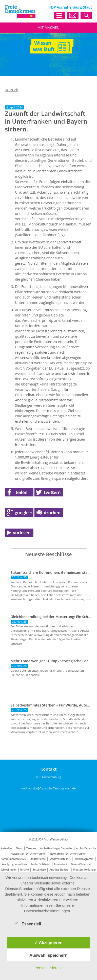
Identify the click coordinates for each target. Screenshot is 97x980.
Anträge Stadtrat (59, 870)
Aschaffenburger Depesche (56, 848)
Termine (31, 848)
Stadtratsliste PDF (60, 859)
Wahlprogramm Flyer (15, 864)
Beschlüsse (39, 870)
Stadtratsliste (38, 859)
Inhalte (24, 870)
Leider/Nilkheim (41, 864)
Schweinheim (8, 870)
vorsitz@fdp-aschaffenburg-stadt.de (52, 788)
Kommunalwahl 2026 (13, 859)
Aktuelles (7, 848)
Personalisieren (47, 968)
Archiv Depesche (86, 848)
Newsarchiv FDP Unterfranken (68, 854)
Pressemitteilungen (85, 870)
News (19, 848)
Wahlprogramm (84, 859)
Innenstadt (61, 864)
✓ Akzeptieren (48, 943)
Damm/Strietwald (82, 864)
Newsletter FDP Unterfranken (29, 854)
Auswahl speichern (48, 955)
